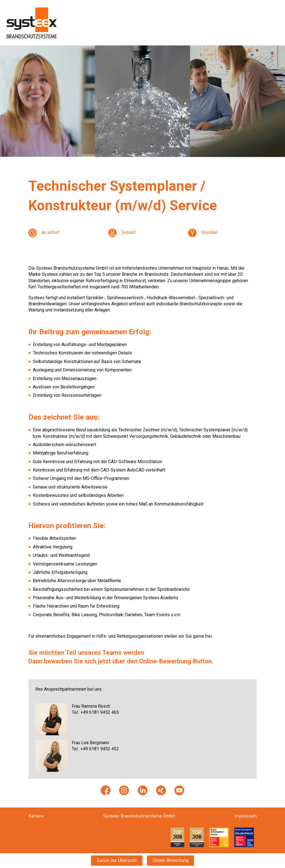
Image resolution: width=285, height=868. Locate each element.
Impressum (245, 816)
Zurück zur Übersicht (117, 860)
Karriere (36, 816)
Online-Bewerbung (170, 860)
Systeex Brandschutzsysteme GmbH (139, 816)
